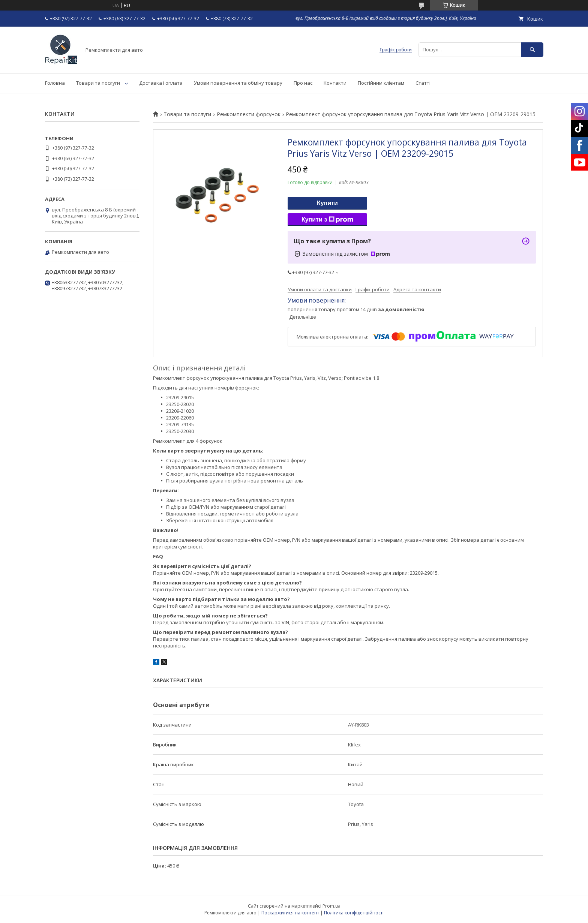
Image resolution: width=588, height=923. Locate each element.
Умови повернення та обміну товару (238, 83)
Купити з (327, 220)
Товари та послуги (98, 83)
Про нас (303, 83)
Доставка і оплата (161, 83)
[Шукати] (532, 50)
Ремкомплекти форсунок (249, 114)
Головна (55, 83)
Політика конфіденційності (354, 913)
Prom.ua (331, 906)
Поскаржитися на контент (290, 913)
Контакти (335, 83)
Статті (423, 83)
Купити (327, 203)
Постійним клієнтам (381, 83)
